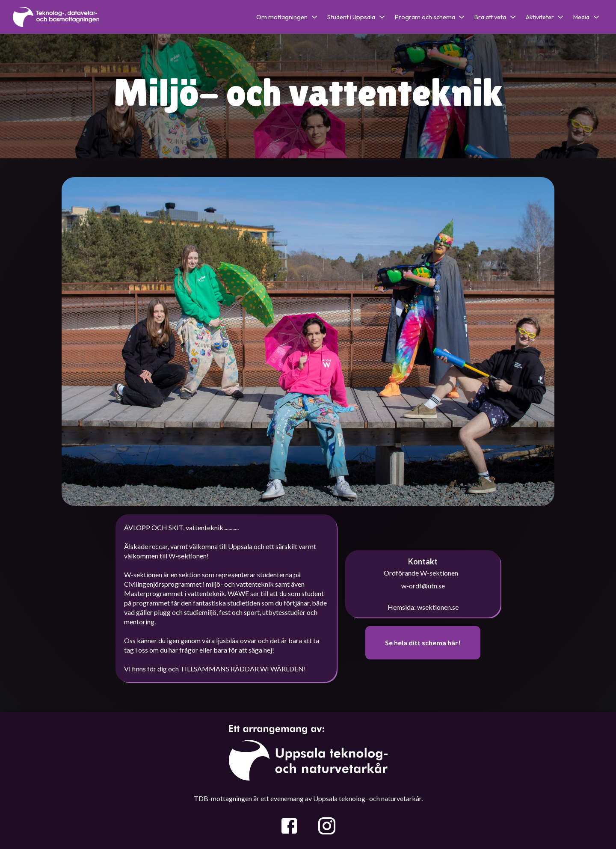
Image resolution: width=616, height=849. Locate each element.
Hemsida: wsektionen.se (423, 607)
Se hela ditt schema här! (423, 643)
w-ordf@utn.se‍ (423, 586)
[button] (290, 17)
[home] (56, 17)
